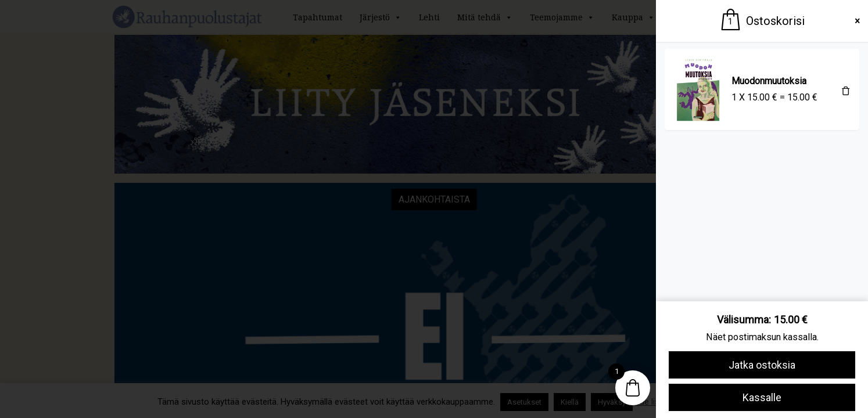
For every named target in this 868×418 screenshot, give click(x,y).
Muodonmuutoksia (769, 81)
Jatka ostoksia (762, 365)
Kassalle (762, 397)
